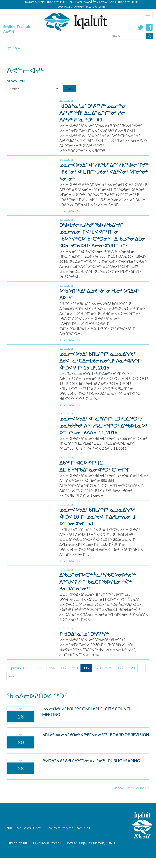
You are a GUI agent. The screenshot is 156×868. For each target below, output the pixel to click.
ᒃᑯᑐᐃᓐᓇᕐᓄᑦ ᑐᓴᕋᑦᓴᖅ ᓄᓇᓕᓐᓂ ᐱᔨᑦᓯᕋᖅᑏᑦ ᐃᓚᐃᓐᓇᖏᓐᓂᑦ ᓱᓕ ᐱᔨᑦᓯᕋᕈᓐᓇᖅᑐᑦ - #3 (93, 113)
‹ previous (17, 668)
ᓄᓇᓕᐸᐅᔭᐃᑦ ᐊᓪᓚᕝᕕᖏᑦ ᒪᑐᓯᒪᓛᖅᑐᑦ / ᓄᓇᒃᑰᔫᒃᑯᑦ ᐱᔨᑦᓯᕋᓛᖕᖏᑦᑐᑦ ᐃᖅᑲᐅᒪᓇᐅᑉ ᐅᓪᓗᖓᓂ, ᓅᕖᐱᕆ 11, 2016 (103, 426)
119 (86, 668)
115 (41, 668)
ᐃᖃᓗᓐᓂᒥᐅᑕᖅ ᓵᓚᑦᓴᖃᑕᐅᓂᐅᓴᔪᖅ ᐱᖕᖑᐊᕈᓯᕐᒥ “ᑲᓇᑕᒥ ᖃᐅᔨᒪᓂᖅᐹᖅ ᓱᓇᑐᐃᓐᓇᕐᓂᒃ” (97, 582)
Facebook (149, 27)
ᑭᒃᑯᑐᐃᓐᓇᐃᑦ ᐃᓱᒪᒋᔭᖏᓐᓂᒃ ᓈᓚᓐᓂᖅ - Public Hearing (91, 761)
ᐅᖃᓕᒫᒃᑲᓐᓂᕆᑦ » (70, 211)
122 (120, 668)
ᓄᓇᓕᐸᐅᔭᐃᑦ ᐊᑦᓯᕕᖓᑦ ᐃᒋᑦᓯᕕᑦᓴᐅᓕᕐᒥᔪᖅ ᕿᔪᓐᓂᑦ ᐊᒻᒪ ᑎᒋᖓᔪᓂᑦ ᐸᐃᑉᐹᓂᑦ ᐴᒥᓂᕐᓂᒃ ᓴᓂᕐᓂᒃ (104, 172)
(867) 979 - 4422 (128, 2)
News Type (16, 81)
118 (75, 668)
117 (63, 668)
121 (109, 668)
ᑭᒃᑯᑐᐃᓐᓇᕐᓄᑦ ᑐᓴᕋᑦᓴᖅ (84, 634)
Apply (69, 88)
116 (52, 668)
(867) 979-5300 (95, 7)
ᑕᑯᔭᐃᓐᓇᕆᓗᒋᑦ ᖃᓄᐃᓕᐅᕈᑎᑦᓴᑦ (131, 788)
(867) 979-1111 (56, 2)
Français (24, 26)
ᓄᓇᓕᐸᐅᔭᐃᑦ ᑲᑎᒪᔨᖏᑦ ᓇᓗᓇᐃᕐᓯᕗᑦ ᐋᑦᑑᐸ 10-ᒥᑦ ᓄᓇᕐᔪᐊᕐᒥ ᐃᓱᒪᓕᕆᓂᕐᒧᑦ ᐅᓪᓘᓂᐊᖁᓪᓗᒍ (98, 517)
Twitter (141, 27)
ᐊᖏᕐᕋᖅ (13, 48)
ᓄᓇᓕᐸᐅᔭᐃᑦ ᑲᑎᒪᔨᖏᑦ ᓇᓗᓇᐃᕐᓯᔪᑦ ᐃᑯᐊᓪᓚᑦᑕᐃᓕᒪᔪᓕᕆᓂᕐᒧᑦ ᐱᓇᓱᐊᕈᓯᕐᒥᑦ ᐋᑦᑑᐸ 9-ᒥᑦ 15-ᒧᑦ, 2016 (101, 361)
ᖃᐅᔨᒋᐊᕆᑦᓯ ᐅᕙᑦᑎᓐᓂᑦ (24, 828)
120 (98, 668)
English (9, 26)
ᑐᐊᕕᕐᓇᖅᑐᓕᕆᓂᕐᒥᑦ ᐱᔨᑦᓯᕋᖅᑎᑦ (70, 828)
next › (13, 676)
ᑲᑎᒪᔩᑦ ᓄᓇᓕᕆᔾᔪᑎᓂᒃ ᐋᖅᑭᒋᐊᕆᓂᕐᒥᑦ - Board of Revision (96, 735)
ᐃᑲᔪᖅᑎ (9, 31)
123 (132, 668)
